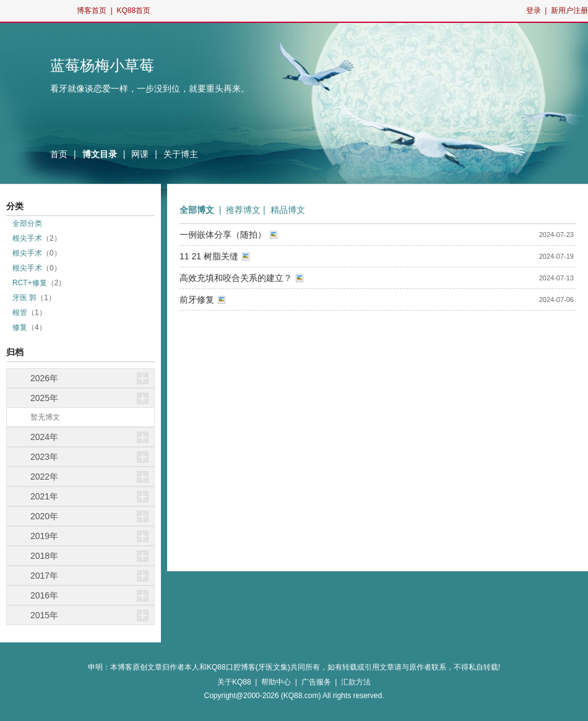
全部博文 (197, 210)
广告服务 (316, 682)
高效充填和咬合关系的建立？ (236, 278)
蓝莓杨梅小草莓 (102, 66)
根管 (20, 313)
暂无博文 (45, 417)
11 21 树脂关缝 (209, 256)
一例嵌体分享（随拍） (223, 235)
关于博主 (181, 154)
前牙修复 (197, 300)
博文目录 (100, 154)
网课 (140, 154)
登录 (534, 11)
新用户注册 (569, 11)
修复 (20, 327)
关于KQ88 (234, 682)
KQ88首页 (133, 11)
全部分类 (27, 223)
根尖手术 (27, 238)
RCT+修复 (30, 283)
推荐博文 (243, 210)
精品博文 (288, 210)
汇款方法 (356, 682)
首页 (59, 154)
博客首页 (92, 11)
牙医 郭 (24, 298)
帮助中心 (276, 682)
